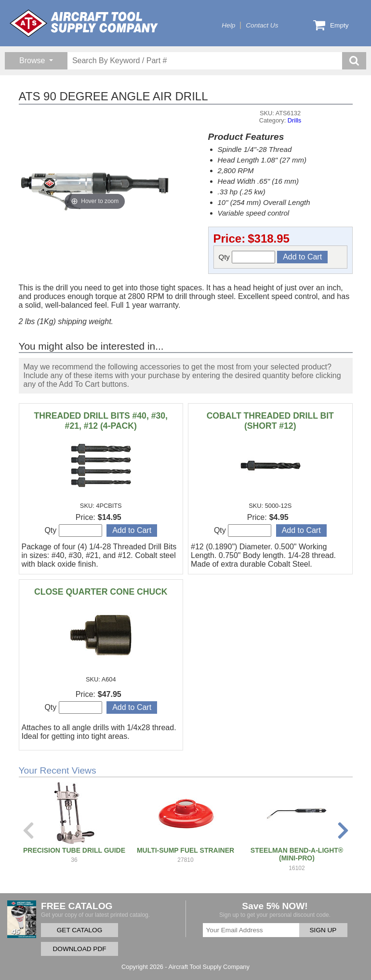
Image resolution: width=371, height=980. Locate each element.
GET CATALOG (79, 930)
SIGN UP (323, 930)
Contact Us (262, 25)
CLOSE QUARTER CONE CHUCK (101, 592)
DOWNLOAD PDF (79, 949)
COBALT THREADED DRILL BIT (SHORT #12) (270, 421)
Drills (294, 120)
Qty (247, 257)
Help (228, 25)
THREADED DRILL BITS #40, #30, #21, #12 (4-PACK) (101, 421)
